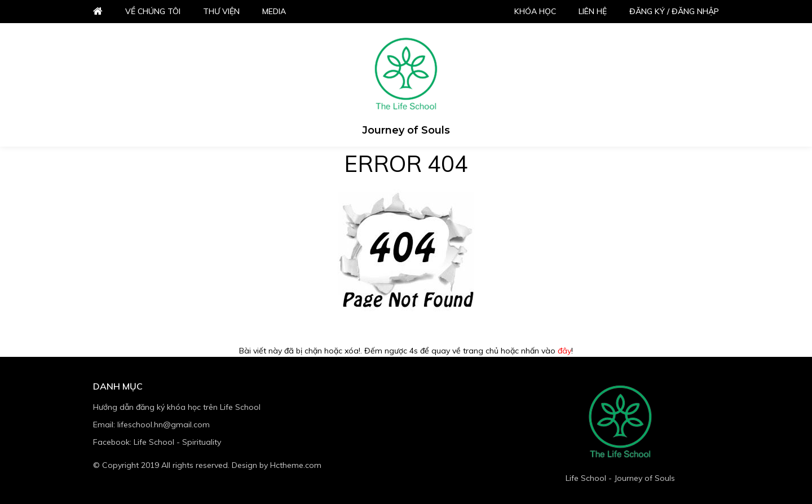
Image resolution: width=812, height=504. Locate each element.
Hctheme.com (296, 465)
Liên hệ (593, 11)
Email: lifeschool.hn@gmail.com (151, 425)
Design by (277, 465)
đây (564, 351)
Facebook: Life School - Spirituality (157, 442)
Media (274, 11)
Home (98, 12)
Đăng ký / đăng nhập (674, 11)
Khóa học (535, 11)
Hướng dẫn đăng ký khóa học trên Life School (177, 407)
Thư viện (221, 11)
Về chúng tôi (153, 11)
